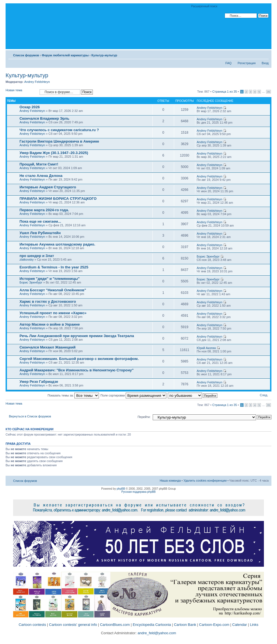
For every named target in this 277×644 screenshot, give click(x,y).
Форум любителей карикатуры (65, 55)
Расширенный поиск (204, 6)
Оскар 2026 (30, 107)
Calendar (240, 625)
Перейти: (144, 417)
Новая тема (21, 92)
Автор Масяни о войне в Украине (50, 324)
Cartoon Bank (185, 625)
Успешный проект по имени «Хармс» (53, 313)
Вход (265, 63)
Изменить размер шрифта (265, 54)
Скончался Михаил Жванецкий (48, 347)
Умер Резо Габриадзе (39, 382)
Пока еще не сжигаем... (40, 221)
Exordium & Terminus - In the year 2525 (54, 267)
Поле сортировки (133, 395)
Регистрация (247, 63)
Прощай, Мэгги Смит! (39, 164)
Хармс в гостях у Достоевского (48, 301)
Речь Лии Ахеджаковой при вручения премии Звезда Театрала (77, 336)
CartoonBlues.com (115, 625)
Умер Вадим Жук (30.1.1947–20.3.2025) (54, 153)
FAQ (229, 63)
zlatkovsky (27, 259)
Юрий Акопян (206, 348)
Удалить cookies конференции (205, 480)
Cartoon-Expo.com (214, 625)
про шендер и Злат (37, 256)
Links (254, 625)
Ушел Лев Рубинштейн (40, 233)
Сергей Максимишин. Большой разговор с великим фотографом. (79, 359)
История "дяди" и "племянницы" (50, 279)
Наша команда (170, 480)
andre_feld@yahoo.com (156, 633)
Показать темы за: (73, 395)
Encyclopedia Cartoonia (152, 625)
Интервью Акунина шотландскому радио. (57, 244)
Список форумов (26, 55)
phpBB (121, 489)
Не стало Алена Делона (41, 176)
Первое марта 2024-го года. (44, 210)
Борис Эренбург (208, 256)
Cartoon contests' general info (73, 625)
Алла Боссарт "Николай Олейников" (53, 290)
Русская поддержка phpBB (138, 492)
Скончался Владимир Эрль (44, 118)
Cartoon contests (32, 625)
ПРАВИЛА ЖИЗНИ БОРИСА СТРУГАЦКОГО (58, 199)
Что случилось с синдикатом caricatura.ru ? (59, 130)
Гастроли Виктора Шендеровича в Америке (59, 141)
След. (264, 395)
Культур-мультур (104, 55)
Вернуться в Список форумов (30, 416)
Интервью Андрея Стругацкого (48, 187)
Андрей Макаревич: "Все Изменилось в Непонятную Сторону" (76, 370)
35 (269, 92)
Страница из (225, 92)
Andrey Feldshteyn (37, 82)
